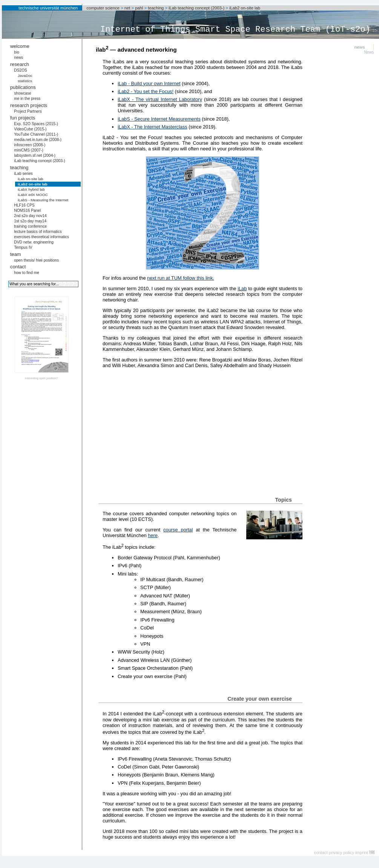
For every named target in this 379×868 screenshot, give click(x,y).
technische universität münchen (48, 8)
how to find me (27, 273)
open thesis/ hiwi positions (36, 260)
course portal (178, 530)
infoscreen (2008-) (30, 145)
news (18, 57)
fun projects (23, 118)
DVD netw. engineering (34, 242)
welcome (20, 46)
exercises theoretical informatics (41, 237)
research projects (29, 105)
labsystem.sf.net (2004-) (35, 155)
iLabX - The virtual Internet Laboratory (160, 99)
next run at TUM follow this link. (181, 278)
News (369, 52)
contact (18, 267)
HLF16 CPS (24, 205)
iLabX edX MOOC (33, 195)
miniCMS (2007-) (28, 150)
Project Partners (28, 111)
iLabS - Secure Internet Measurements (159, 119)
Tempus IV (23, 247)
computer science (103, 8)
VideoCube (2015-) (30, 129)
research (20, 64)
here (153, 535)
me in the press (27, 99)
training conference (30, 226)
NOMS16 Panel (27, 210)
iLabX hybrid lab (31, 189)
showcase (23, 93)
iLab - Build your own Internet (149, 83)
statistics (25, 81)
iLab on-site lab (31, 179)
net (127, 8)
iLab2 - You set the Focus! (146, 91)
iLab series (23, 174)
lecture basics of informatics (38, 232)
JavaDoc (25, 76)
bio (17, 52)
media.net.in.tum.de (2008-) (38, 140)
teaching (156, 8)
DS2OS (21, 70)
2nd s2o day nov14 (30, 216)
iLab (242, 289)
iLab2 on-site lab (245, 8)
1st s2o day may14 (30, 221)
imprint (362, 853)
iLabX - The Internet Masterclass (153, 127)
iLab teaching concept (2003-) (196, 8)
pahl (139, 8)
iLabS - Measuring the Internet (43, 200)
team (15, 254)
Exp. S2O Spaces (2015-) (36, 124)
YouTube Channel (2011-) (36, 134)
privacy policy (341, 853)
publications (23, 87)
